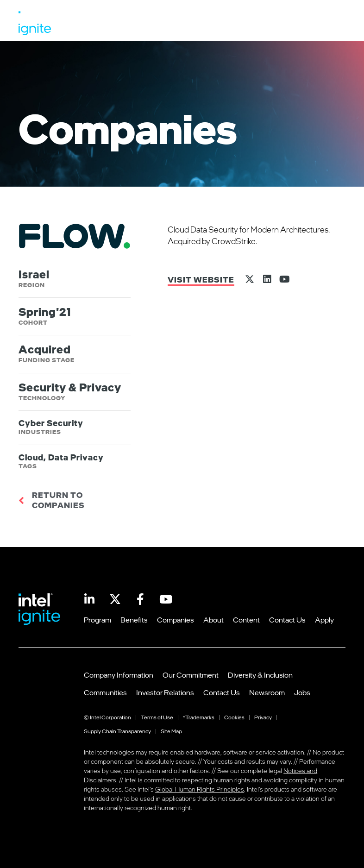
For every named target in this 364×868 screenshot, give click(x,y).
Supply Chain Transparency (117, 731)
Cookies (234, 717)
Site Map (171, 731)
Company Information (119, 675)
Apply (324, 620)
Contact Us (287, 620)
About (213, 620)
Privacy (263, 717)
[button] (333, 23)
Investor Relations (165, 692)
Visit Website (201, 280)
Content (246, 620)
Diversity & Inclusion (260, 675)
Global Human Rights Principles (200, 789)
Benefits (134, 620)
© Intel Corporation (107, 717)
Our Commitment (191, 675)
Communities (105, 692)
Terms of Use (157, 717)
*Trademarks (199, 717)
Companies (176, 620)
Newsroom (267, 692)
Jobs (302, 692)
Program (97, 620)
